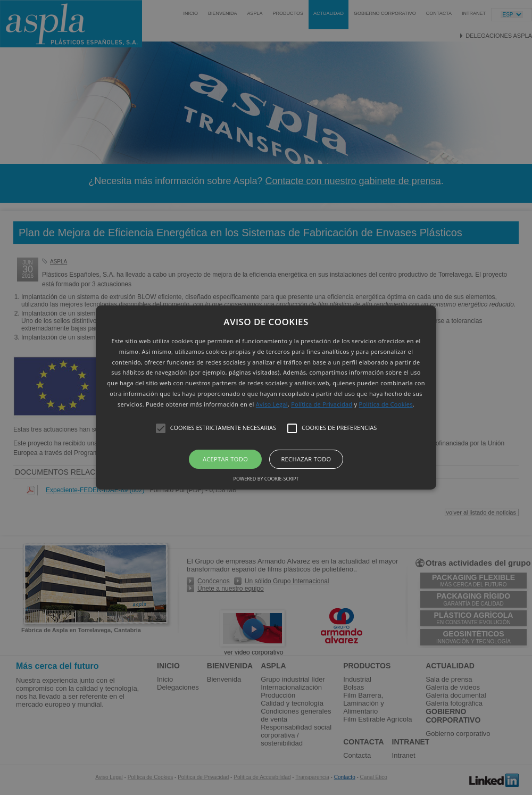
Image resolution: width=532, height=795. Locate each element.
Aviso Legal (272, 404)
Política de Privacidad (322, 404)
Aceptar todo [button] (225, 459)
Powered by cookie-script (266, 479)
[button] (266, 397)
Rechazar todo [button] (306, 459)
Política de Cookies (386, 404)
